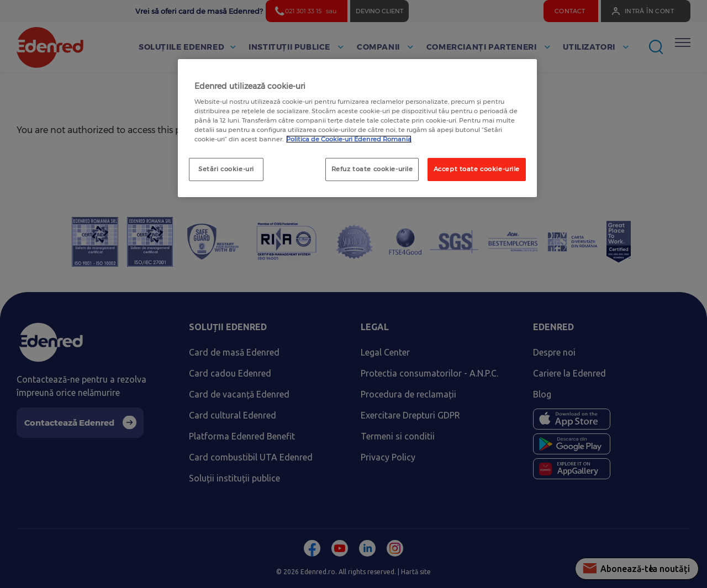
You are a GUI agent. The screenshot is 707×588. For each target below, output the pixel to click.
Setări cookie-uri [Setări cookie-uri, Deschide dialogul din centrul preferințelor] (226, 169)
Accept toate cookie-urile (477, 169)
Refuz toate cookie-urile (372, 169)
